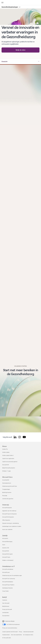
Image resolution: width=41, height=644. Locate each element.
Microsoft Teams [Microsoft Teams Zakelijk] (6, 557)
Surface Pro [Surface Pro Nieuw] (5, 449)
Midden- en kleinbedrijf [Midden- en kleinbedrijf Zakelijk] (8, 560)
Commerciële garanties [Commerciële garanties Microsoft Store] (8, 499)
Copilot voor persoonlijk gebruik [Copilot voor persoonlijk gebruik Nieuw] (10, 462)
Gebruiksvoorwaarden (28, 632)
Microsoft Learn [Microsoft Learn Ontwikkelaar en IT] (6, 572)
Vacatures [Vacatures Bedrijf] (5, 600)
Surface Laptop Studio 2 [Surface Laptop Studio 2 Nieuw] (8, 455)
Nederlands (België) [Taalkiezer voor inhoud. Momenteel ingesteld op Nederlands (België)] (10, 621)
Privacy (20, 632)
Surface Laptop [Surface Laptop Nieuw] (6, 452)
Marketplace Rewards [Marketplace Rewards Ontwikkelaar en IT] (7, 588)
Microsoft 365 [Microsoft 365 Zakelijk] (6, 551)
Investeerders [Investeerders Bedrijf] (6, 612)
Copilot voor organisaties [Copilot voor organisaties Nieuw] (8, 458)
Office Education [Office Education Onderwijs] (6, 520)
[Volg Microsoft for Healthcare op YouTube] (24, 437)
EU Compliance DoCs (28, 635)
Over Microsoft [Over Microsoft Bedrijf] (6, 603)
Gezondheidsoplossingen (10, 7)
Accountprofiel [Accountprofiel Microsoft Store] (6, 480)
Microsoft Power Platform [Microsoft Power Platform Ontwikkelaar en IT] (8, 585)
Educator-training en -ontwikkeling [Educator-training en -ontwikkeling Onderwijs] (10, 523)
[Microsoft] (20, 1)
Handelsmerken (6, 635)
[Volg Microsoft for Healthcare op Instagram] (20, 437)
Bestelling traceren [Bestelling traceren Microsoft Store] (7, 492)
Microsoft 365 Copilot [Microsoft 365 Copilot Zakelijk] (7, 554)
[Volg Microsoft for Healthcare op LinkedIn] (15, 437)
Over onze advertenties (16, 635)
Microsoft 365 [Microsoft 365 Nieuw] (6, 465)
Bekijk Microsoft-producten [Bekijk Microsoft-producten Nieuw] (9, 468)
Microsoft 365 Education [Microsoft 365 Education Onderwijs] (8, 517)
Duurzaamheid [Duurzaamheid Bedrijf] (6, 616)
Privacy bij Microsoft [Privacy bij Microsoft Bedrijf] (7, 609)
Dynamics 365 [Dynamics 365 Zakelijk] (6, 548)
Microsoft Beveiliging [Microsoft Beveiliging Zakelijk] (7, 542)
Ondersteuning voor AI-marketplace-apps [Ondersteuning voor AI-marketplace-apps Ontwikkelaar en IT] (12, 575)
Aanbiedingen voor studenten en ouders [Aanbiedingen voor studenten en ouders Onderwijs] (12, 526)
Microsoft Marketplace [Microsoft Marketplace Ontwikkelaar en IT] (8, 582)
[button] (20, 50)
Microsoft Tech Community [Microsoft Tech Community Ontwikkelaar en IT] (9, 579)
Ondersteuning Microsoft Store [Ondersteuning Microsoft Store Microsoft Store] (10, 486)
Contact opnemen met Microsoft (10, 632)
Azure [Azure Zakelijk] (4, 545)
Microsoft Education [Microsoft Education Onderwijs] (7, 508)
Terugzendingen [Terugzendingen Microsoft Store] (6, 489)
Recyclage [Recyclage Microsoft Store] (5, 496)
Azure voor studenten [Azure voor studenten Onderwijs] (7, 529)
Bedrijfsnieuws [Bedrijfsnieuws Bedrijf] (6, 606)
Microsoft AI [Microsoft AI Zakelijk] (5, 538)
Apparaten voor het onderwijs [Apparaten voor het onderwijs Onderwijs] (9, 511)
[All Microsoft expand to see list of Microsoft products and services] (2, 3)
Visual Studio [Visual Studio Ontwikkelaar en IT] (5, 591)
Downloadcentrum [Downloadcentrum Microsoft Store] (7, 483)
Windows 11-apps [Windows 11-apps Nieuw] (6, 471)
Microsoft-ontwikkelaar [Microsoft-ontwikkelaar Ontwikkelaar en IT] (8, 569)
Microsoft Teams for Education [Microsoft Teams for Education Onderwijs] (9, 514)
